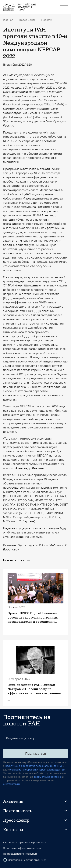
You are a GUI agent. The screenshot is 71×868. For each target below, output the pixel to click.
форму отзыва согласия (48, 777)
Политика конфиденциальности (22, 848)
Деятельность (18, 811)
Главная (8, 20)
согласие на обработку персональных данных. (38, 770)
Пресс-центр (27, 20)
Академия (13, 801)
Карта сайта (10, 843)
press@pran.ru (11, 784)
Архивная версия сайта (32, 843)
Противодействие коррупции (21, 854)
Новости (47, 20)
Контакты (13, 830)
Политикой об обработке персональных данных (34, 766)
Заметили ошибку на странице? (25, 860)
